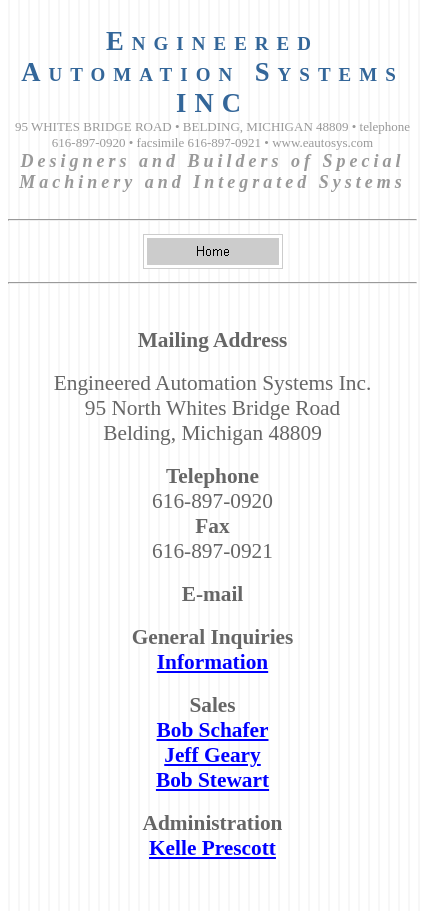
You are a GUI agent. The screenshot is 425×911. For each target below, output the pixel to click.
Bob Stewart (212, 780)
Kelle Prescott (212, 848)
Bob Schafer (213, 730)
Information (212, 662)
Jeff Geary (212, 755)
